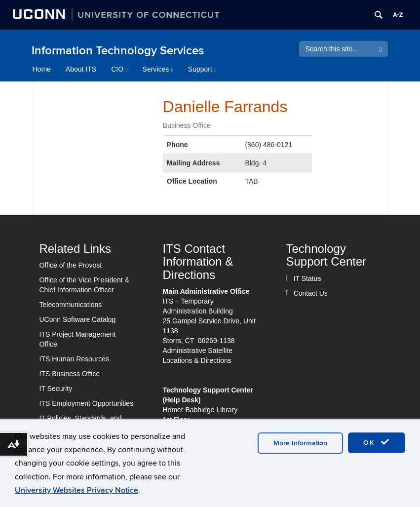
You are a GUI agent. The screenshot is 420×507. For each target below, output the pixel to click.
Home (42, 69)
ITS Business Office (70, 374)
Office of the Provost (71, 265)
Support (202, 69)
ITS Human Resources (75, 359)
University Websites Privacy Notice (76, 490)
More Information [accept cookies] (300, 443)
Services (158, 69)
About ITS (81, 69)
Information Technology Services (118, 51)
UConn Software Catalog (78, 319)
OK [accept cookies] (377, 442)
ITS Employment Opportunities (87, 403)
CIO (119, 69)
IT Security (56, 389)
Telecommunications (71, 305)
